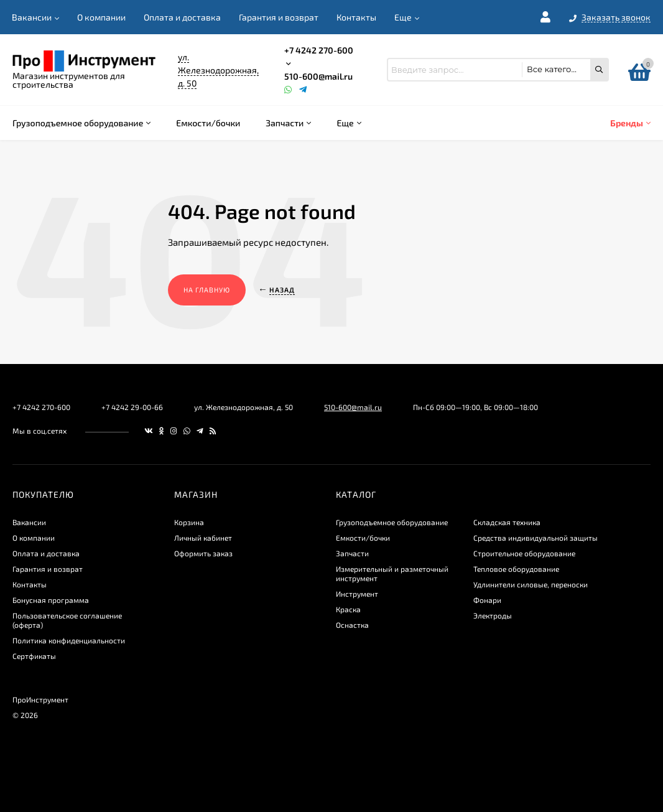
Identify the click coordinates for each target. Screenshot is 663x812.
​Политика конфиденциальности (69, 640)
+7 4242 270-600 (319, 50)
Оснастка (352, 625)
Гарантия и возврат (279, 17)
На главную (207, 290)
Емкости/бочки (363, 538)
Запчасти (352, 553)
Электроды (493, 615)
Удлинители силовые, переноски (531, 584)
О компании (101, 17)
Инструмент (357, 594)
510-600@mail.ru (318, 76)
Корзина (189, 522)
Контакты (356, 17)
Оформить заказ (203, 553)
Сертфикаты (34, 656)
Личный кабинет (203, 538)
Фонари (487, 600)
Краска (348, 609)
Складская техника (507, 522)
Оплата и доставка (182, 17)
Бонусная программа (51, 600)
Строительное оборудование (524, 553)
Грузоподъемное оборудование (392, 522)
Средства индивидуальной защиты (535, 538)
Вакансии (32, 17)
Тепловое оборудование (516, 569)
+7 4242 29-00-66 (132, 407)
